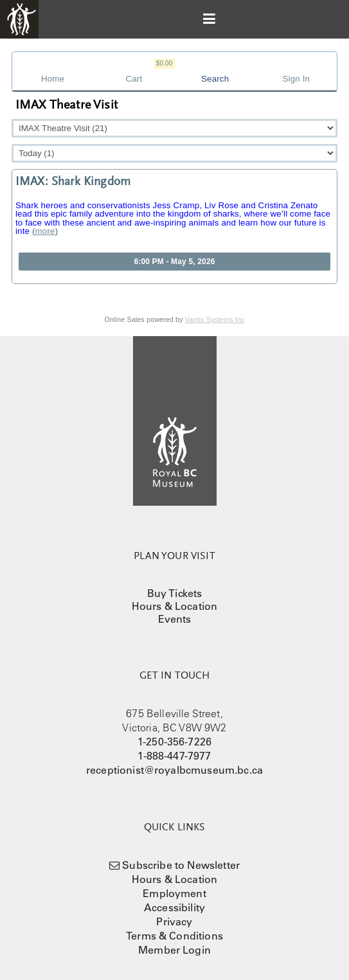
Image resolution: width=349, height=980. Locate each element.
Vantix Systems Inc (215, 319)
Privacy (174, 922)
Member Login (174, 950)
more (45, 231)
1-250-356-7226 (174, 742)
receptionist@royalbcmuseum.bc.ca (174, 770)
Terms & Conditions (174, 936)
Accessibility (174, 907)
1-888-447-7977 (174, 756)
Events (175, 619)
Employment (174, 893)
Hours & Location (175, 606)
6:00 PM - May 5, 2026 (174, 262)
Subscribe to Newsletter (181, 865)
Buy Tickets (175, 593)
